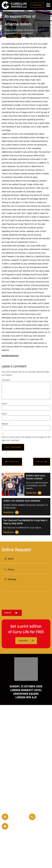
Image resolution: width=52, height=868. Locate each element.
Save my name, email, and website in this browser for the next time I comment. (26, 439)
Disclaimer (30, 852)
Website (5, 424)
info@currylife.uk (22, 824)
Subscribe (26, 641)
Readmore (34, 493)
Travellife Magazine (34, 837)
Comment (6, 380)
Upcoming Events (34, 841)
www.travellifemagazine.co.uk (26, 787)
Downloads (37, 5)
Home (7, 30)
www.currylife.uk (26, 779)
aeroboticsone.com (10, 356)
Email (5, 414)
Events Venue (16, 844)
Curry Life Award (24, 857)
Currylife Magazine (14, 837)
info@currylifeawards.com (22, 828)
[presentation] (23, 599)
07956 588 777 (44, 815)
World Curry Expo (15, 841)
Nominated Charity (34, 844)
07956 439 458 (44, 819)
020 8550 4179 (16, 817)
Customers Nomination (24, 30)
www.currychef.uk (26, 783)
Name (5, 404)
